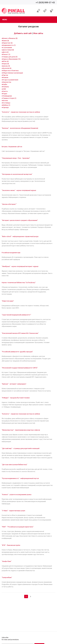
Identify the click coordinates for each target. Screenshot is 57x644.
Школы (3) (6, 66)
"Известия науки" (8, 301)
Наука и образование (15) (12, 59)
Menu (5, 20)
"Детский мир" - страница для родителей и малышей (21, 448)
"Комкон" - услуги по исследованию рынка (17, 494)
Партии (5, 75)
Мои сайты (38, 33)
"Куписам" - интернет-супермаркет (14, 384)
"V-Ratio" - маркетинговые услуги (13, 511)
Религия (5, 77)
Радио (5, 94)
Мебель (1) (6, 105)
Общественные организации (13, 73)
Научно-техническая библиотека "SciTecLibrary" (19, 282)
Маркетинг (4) (8, 43)
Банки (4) (6, 41)
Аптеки (5, 100)
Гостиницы (6, 103)
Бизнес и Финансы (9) (10, 38)
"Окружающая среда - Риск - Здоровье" (16, 158)
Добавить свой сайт (23, 33)
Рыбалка (6, 87)
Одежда (6, 107)
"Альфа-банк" (7, 561)
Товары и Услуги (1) (9, 98)
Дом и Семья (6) (8, 50)
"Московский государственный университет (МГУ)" (20, 368)
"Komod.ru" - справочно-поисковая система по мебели (21, 112)
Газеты (5, 91)
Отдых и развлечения (10, 80)
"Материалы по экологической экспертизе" (17, 174)
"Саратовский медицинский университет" (16, 315)
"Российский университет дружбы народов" (17, 352)
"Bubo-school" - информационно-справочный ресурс (20, 236)
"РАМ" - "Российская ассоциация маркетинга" (18, 527)
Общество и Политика (11, 71)
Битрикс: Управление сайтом (12, 147)
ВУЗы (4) (6, 61)
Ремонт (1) (6, 54)
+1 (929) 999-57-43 (45, 2)
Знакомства (7, 82)
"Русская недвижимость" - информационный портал (20, 478)
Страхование (7, 47)
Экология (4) (7, 68)
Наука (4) (6, 64)
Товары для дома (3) (10, 57)
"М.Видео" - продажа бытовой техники (16, 398)
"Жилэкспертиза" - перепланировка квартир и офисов (21, 430)
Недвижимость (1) (9, 45)
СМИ (4, 89)
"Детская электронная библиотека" (15, 465)
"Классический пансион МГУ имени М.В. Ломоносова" (20, 333)
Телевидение (7, 96)
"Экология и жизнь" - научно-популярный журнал (19, 190)
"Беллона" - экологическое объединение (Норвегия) (20, 128)
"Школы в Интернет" (9, 204)
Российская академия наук (11, 253)
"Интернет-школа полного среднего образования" (20, 220)
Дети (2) (6, 52)
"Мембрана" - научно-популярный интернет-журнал (20, 266)
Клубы (5, 84)
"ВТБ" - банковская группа (11, 545)
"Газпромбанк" (7, 577)
